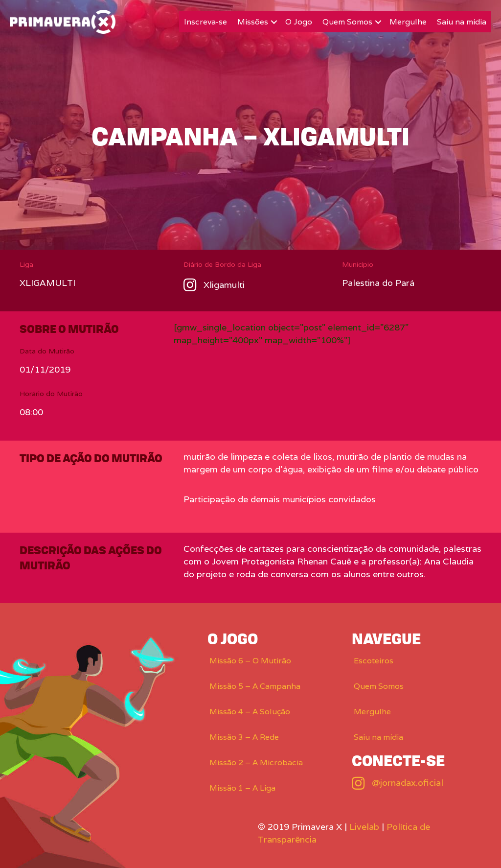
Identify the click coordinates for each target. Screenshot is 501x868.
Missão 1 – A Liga (242, 788)
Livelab (364, 827)
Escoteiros (374, 661)
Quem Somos (347, 22)
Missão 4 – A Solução (250, 712)
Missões (253, 22)
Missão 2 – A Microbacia (256, 762)
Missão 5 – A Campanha (255, 686)
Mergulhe (408, 22)
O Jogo (299, 22)
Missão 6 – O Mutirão (250, 661)
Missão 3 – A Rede (244, 737)
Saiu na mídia (462, 22)
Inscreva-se (205, 22)
